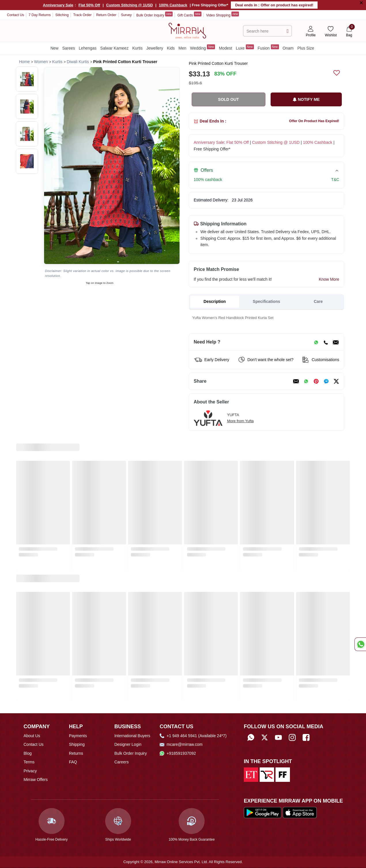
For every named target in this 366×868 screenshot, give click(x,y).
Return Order (106, 15)
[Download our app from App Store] (300, 812)
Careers (122, 762)
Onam (288, 48)
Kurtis (137, 48)
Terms (29, 762)
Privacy (30, 771)
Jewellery (155, 48)
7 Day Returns (40, 15)
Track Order (82, 15)
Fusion (268, 47)
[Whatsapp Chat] (360, 644)
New (54, 48)
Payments (78, 736)
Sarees (69, 48)
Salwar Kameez (114, 48)
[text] (264, 31)
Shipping (77, 744)
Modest (225, 48)
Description (215, 301)
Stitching (62, 15)
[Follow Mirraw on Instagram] (292, 738)
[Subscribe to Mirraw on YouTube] (278, 738)
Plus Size (306, 48)
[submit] (288, 31)
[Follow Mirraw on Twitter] (265, 738)
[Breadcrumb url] (24, 62)
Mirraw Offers (36, 780)
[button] (27, 79)
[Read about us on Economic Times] (251, 774)
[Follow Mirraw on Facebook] (306, 738)
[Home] (187, 30)
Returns (76, 753)
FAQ (73, 762)
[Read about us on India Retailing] (267, 774)
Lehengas (88, 48)
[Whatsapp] (251, 738)
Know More (329, 279)
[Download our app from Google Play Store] (263, 812)
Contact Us (15, 15)
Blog (28, 753)
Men (182, 48)
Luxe (245, 47)
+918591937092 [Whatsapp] (178, 753)
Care (318, 301)
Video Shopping (222, 14)
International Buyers (132, 736)
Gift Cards (189, 14)
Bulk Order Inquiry (154, 14)
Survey (126, 15)
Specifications (266, 301)
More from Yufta (240, 421)
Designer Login (128, 744)
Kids (171, 48)
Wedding (203, 47)
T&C (335, 180)
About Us (32, 736)
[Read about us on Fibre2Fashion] (283, 774)
